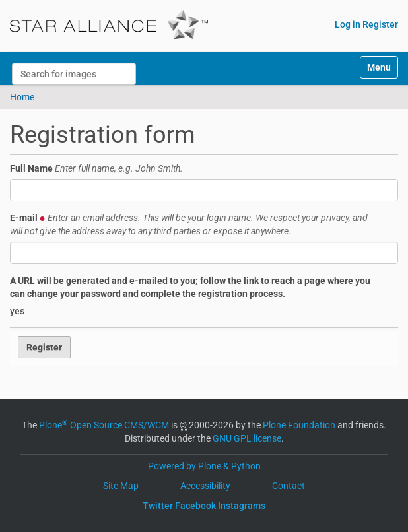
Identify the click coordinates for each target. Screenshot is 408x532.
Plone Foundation (299, 425)
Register (380, 24)
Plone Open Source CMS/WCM (104, 425)
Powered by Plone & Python (204, 466)
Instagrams (242, 506)
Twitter (158, 506)
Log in (348, 24)
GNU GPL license (247, 438)
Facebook (195, 506)
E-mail (189, 224)
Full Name (96, 168)
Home (22, 97)
